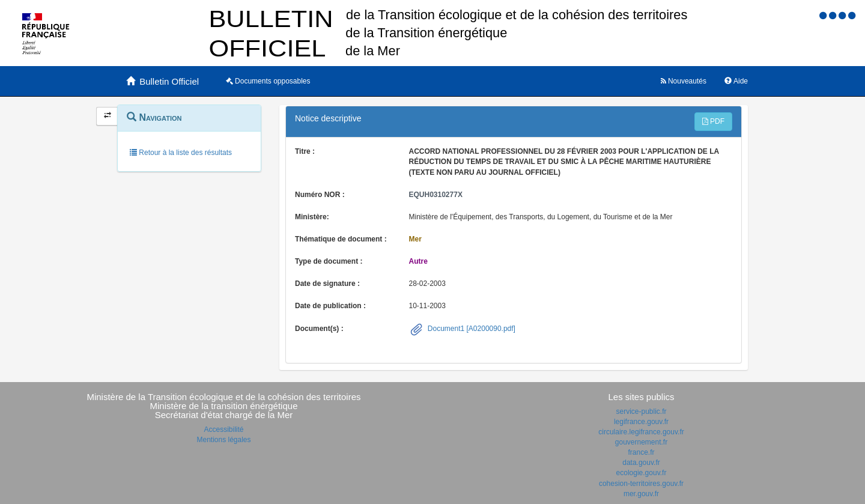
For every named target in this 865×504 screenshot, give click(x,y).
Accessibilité (223, 430)
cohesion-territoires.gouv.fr (641, 484)
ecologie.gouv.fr (642, 473)
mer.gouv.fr (641, 494)
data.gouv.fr (641, 463)
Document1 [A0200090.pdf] (471, 329)
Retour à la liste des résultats (181, 153)
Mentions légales (223, 440)
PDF (713, 121)
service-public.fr (641, 411)
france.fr (641, 452)
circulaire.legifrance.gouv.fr (641, 432)
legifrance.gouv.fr (641, 422)
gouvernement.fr (641, 442)
